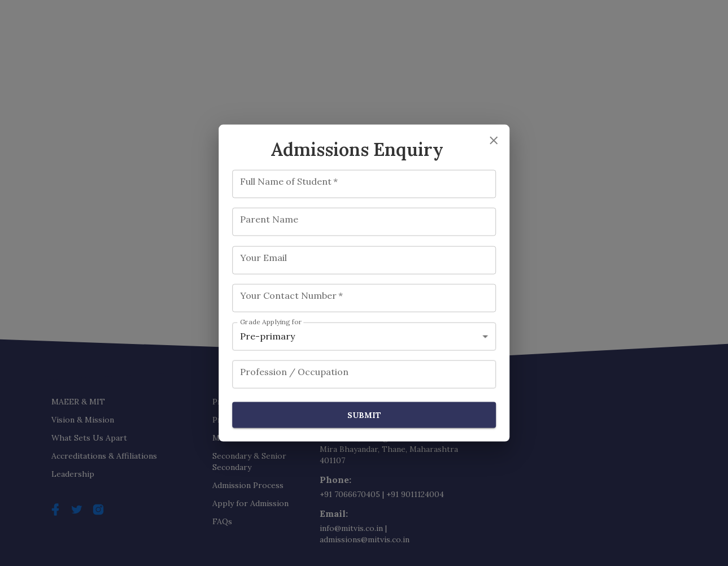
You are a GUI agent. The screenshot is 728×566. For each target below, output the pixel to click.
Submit (364, 415)
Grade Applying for (271, 322)
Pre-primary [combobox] (267, 336)
